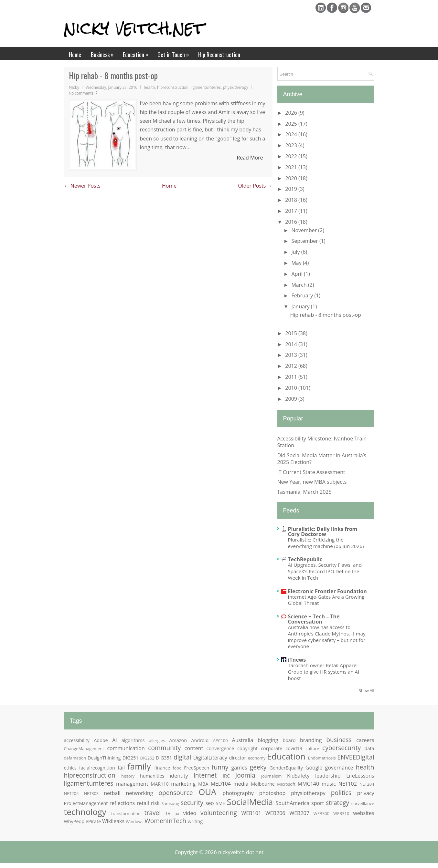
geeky (258, 767)
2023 (292, 145)
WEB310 (341, 813)
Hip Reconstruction (219, 55)
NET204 (367, 784)
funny (220, 767)
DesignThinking (104, 758)
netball (112, 793)
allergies (157, 740)
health (150, 87)
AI (115, 740)
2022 (292, 156)
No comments (81, 93)
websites (363, 813)
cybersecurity (342, 748)
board (289, 740)
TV (168, 813)
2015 (292, 333)
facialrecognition (97, 768)
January (301, 306)
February (303, 295)
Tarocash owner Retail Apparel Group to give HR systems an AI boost (324, 672)
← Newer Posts (82, 186)
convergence (220, 748)
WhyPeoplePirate (83, 821)
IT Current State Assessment (311, 472)
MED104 (221, 784)
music (329, 784)
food (177, 768)
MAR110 (160, 784)
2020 (292, 178)
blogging (268, 740)
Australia (243, 740)
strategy (337, 803)
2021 (292, 167)
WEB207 (299, 813)
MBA (203, 784)
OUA (207, 792)
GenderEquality (286, 768)
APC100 (220, 740)
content (194, 748)
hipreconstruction (173, 87)
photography (238, 793)
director (237, 758)
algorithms (133, 740)
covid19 (294, 748)
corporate (272, 748)
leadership (328, 776)
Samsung (170, 803)
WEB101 (251, 813)
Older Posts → (255, 186)
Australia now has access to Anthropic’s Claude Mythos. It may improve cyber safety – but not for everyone (327, 637)
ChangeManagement (84, 749)
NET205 (71, 793)
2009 (292, 399)
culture (312, 749)
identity (179, 776)
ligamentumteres (206, 87)
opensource (176, 793)
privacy (366, 793)
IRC (226, 776)
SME (220, 803)
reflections (122, 803)
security (192, 803)
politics (341, 793)
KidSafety (298, 776)
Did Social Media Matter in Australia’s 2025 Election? (322, 459)
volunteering (219, 813)
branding (311, 740)
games (239, 768)
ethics (70, 768)
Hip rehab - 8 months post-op (113, 76)
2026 (292, 113)
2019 (292, 189)
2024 (292, 134)
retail (143, 803)
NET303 (91, 793)
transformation (126, 813)
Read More (250, 158)
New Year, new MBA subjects (312, 482)
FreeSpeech (197, 768)
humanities (152, 776)
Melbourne (263, 784)
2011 (292, 377)
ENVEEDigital (356, 757)
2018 (292, 200)
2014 (292, 344)
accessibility (77, 740)
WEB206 (275, 813)
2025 (292, 124)
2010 (292, 388)
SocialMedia (250, 802)
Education (138, 53)
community (164, 748)
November (305, 230)
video (190, 813)
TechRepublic (305, 559)
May (297, 263)
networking (140, 793)
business (339, 740)
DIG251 (131, 758)
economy (257, 758)
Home (75, 55)
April (298, 274)
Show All (366, 691)
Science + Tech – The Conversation (314, 619)
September (305, 241)
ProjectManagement (86, 803)
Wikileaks (113, 821)
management (132, 784)
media (241, 784)
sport (318, 803)
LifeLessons (360, 776)
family (139, 766)
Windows (134, 821)
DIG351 (164, 758)
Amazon (178, 740)
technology (85, 812)
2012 (292, 366)
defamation (75, 758)
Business (104, 53)
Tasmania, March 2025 (304, 492)
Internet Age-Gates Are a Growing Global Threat (326, 600)
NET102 (348, 784)
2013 (292, 355)
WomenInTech (165, 821)
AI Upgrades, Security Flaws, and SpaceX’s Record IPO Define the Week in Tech (325, 571)
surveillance (363, 803)
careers (365, 740)
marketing (183, 784)
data (369, 748)
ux (177, 813)
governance (339, 768)
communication (126, 748)
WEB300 (321, 813)
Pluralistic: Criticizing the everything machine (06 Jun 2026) (326, 543)
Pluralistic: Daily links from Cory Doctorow (323, 532)
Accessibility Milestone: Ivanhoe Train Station (322, 442)
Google (314, 768)
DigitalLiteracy (210, 758)
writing (195, 821)
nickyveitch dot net (241, 852)
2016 (292, 222)
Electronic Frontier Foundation (327, 591)
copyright (247, 748)
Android (200, 740)
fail (121, 768)
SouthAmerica (293, 803)
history (128, 776)
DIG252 (147, 758)
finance (162, 768)
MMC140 (308, 784)
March (299, 285)
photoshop (272, 793)
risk (155, 803)
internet (205, 775)
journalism (271, 776)
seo (210, 803)
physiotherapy (236, 87)
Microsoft (286, 784)
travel (153, 813)
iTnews (297, 660)
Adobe (101, 740)
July (296, 252)
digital (182, 757)
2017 (292, 211)
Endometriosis (322, 758)
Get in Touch (175, 53)
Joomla (245, 775)
